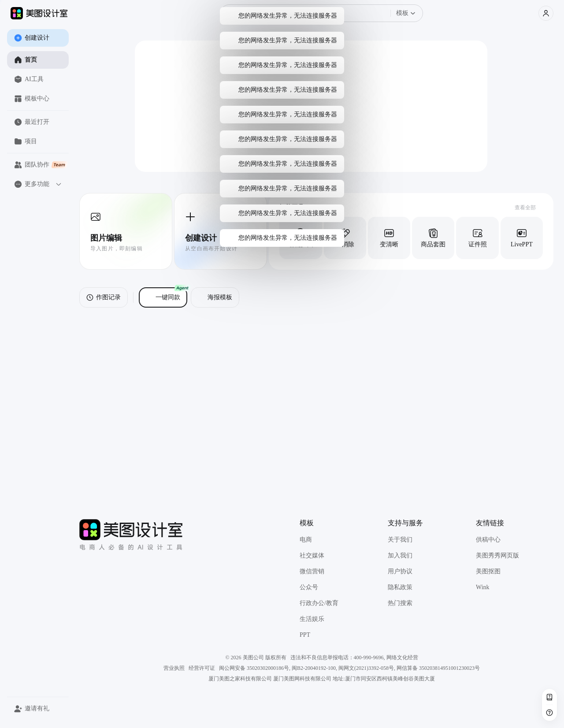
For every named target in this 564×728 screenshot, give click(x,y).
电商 (306, 540)
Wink (483, 587)
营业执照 (174, 668)
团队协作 (41, 165)
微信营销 (312, 571)
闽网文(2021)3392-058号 (366, 668)
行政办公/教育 (319, 603)
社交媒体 (312, 555)
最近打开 (32, 122)
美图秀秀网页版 (497, 555)
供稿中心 (488, 540)
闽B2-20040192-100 (314, 668)
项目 (26, 141)
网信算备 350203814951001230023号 (438, 668)
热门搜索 (400, 603)
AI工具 (29, 79)
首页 (26, 60)
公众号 (309, 587)
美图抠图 (488, 571)
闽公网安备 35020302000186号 (254, 668)
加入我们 (400, 555)
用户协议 (400, 571)
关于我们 (400, 540)
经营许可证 (202, 668)
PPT (305, 635)
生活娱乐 (312, 619)
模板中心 (32, 99)
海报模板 (215, 297)
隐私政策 (400, 587)
